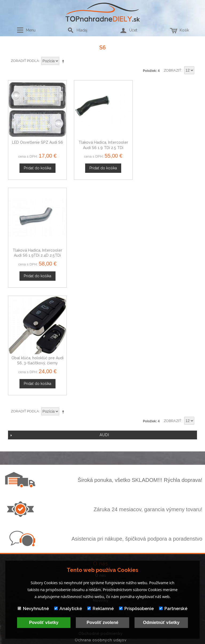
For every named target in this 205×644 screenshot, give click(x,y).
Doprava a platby (101, 538)
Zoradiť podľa (25, 61)
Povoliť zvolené (103, 622)
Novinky (101, 492)
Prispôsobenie (136, 609)
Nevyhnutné (33, 609)
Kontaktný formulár (101, 473)
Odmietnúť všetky (161, 622)
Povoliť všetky (44, 622)
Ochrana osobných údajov (101, 531)
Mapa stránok (101, 544)
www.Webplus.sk (117, 640)
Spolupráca (101, 486)
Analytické (68, 609)
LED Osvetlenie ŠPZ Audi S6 (37, 142)
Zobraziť (172, 70)
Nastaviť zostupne (64, 61)
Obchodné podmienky (101, 525)
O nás (101, 467)
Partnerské (173, 609)
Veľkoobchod (101, 479)
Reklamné (100, 609)
